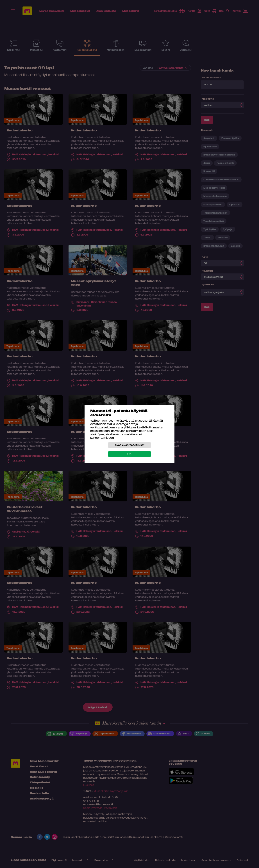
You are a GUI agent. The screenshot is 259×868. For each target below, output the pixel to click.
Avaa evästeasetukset (129, 445)
